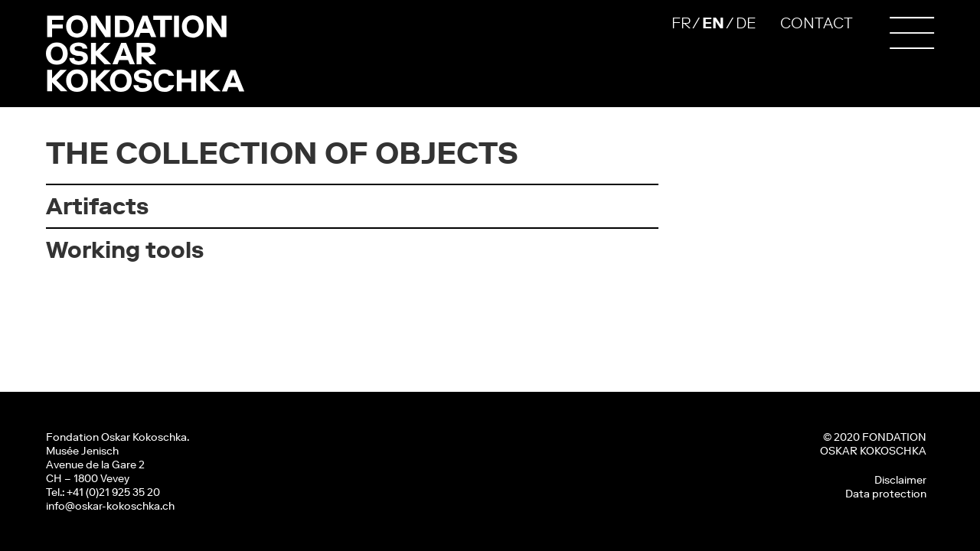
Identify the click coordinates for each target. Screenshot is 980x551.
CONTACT (817, 23)
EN (713, 23)
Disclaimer (900, 480)
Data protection (886, 494)
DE (746, 23)
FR (681, 23)
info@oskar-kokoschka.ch (110, 506)
